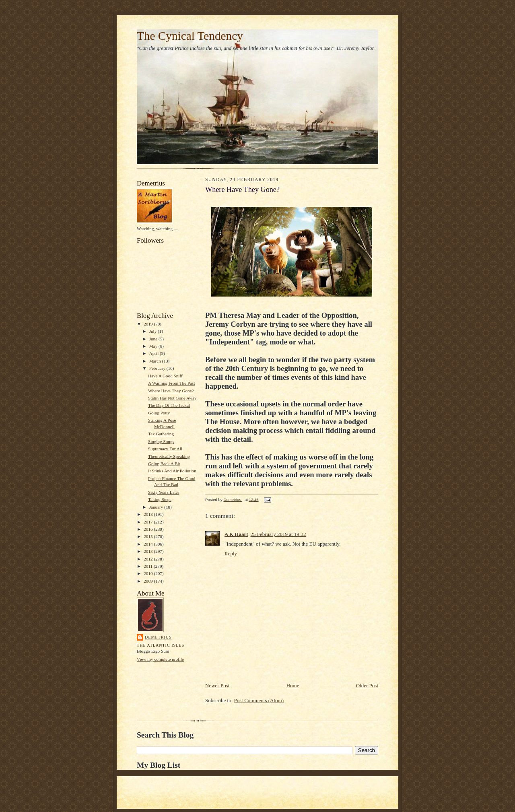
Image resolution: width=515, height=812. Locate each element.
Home (293, 685)
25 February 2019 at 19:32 (278, 534)
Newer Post (217, 685)
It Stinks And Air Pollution (172, 471)
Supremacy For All (165, 449)
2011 (149, 566)
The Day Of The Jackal (169, 405)
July (153, 331)
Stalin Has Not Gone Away (172, 398)
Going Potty (159, 413)
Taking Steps (160, 499)
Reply (231, 553)
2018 (149, 514)
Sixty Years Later (164, 492)
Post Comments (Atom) (259, 700)
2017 (149, 522)
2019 (149, 324)
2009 (149, 581)
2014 (149, 544)
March (156, 361)
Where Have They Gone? (171, 391)
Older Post (367, 685)
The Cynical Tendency (190, 36)
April (154, 353)
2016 (149, 529)
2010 (149, 573)
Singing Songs (161, 441)
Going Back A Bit (164, 464)
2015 (149, 536)
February (158, 368)
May (154, 346)
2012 (149, 559)
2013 (149, 551)
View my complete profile (160, 659)
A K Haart (236, 534)
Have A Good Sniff (165, 376)
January (157, 507)
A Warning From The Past (172, 383)
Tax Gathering (161, 434)
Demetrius (158, 637)
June (154, 339)
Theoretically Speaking (169, 456)
